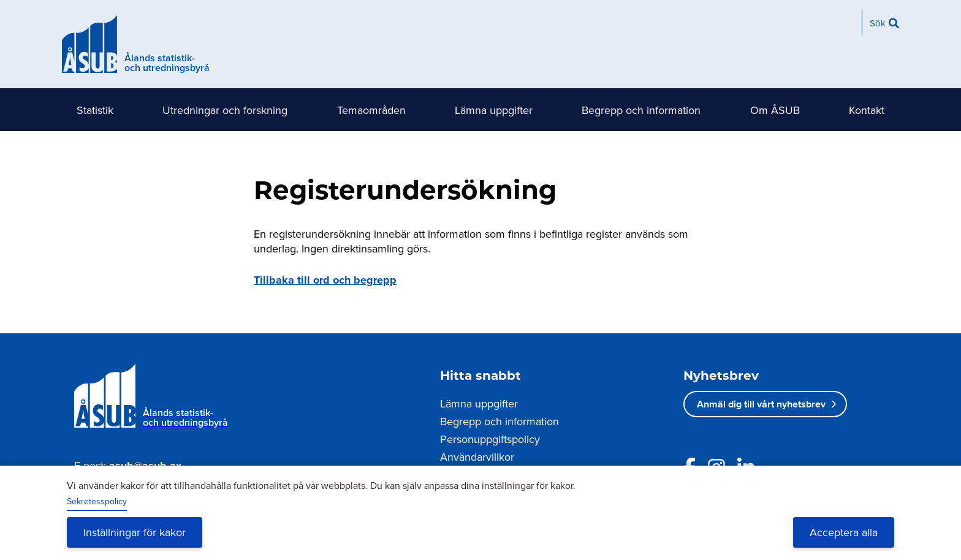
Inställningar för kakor (135, 532)
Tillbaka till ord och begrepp (325, 280)
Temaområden (371, 110)
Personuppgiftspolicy (490, 439)
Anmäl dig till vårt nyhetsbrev (761, 404)
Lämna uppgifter (494, 110)
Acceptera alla (844, 532)
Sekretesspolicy (97, 501)
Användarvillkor (477, 457)
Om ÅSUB (775, 110)
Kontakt (867, 110)
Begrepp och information (641, 110)
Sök (878, 23)
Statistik (95, 110)
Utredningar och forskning (225, 110)
